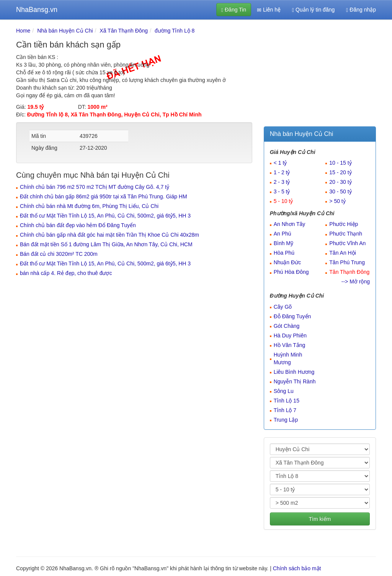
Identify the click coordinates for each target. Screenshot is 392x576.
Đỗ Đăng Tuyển (292, 316)
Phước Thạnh (346, 234)
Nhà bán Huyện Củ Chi (65, 31)
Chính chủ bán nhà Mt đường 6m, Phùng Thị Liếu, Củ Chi (89, 206)
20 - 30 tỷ (340, 182)
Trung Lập (286, 420)
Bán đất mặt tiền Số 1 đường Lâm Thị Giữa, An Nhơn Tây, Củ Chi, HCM (106, 244)
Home (23, 31)
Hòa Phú (284, 253)
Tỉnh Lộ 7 (285, 410)
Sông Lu (284, 391)
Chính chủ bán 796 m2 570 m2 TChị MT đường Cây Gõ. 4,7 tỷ (95, 187)
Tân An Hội (342, 253)
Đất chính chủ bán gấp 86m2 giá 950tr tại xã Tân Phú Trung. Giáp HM (104, 196)
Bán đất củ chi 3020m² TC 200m (59, 254)
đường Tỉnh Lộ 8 (175, 31)
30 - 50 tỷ (340, 191)
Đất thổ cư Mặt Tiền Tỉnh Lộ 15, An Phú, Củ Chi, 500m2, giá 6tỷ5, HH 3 (105, 216)
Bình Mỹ (283, 243)
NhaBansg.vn (37, 10)
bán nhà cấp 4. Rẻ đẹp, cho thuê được (66, 273)
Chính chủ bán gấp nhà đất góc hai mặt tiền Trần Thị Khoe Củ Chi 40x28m (109, 235)
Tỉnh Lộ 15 (287, 401)
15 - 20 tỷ (340, 172)
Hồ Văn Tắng (290, 345)
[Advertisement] (320, 75)
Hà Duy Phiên (290, 335)
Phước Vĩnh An (347, 243)
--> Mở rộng (356, 281)
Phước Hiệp (344, 224)
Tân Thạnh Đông (349, 272)
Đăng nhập (361, 10)
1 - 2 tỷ (282, 172)
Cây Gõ (283, 307)
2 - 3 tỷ (282, 182)
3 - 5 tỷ (282, 191)
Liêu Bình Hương (294, 372)
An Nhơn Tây (290, 224)
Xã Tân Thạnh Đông (124, 31)
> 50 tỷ (337, 201)
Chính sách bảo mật (297, 568)
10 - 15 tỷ (340, 163)
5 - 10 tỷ (283, 201)
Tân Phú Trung (347, 262)
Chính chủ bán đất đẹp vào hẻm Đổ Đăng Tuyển (78, 225)
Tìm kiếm (320, 519)
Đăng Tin (234, 10)
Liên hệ (269, 10)
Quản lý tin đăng (313, 10)
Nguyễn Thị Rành (295, 381)
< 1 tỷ (280, 163)
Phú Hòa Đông (291, 272)
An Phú (283, 234)
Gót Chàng (287, 326)
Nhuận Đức (287, 262)
